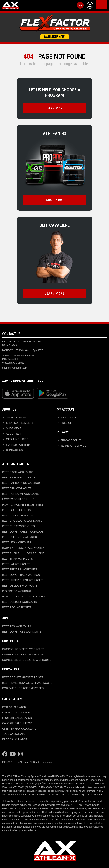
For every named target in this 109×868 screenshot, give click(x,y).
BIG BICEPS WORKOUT (17, 591)
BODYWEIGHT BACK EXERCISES (23, 688)
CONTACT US (14, 450)
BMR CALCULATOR (14, 707)
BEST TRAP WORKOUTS (17, 559)
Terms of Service (73, 446)
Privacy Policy (71, 440)
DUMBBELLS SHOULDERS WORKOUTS (27, 660)
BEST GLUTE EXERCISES (18, 510)
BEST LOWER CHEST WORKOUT (23, 532)
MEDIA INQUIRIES (17, 439)
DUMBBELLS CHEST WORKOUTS (23, 655)
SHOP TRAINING (16, 417)
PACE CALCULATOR (15, 739)
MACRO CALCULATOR (16, 713)
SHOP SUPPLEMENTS (20, 423)
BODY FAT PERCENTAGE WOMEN (23, 548)
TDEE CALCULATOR (15, 734)
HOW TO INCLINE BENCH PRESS (23, 505)
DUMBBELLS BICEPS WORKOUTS (23, 649)
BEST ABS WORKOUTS (17, 626)
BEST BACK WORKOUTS (18, 472)
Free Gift (67, 423)
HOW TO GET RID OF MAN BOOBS (24, 597)
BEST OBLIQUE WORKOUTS (20, 586)
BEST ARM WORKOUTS (17, 488)
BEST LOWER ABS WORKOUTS (22, 632)
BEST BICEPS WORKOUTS (19, 478)
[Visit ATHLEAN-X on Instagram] (20, 754)
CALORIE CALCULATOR (17, 723)
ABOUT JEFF (14, 434)
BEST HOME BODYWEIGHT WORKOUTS (27, 683)
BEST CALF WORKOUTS (17, 515)
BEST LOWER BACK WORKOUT (22, 575)
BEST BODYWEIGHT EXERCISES (23, 677)
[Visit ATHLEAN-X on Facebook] (5, 754)
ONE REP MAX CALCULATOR (20, 729)
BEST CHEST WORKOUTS (19, 526)
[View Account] (90, 5)
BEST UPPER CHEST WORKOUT (23, 580)
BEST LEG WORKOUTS (17, 542)
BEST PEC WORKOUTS (17, 607)
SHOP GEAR (14, 428)
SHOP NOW (54, 200)
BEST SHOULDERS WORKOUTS (22, 521)
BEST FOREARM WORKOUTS (21, 494)
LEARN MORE (55, 108)
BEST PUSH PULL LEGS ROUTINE (23, 553)
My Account (69, 417)
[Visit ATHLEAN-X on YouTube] (13, 754)
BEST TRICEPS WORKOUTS (20, 569)
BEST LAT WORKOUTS (16, 564)
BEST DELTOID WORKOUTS (20, 602)
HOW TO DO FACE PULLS (18, 499)
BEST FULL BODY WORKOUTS (21, 537)
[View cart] (80, 5)
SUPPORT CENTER (18, 445)
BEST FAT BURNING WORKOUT (22, 483)
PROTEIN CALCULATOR (17, 718)
